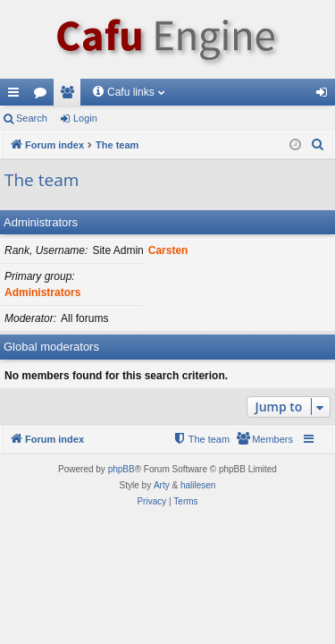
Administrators (41, 222)
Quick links (17, 96)
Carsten (168, 250)
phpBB (121, 469)
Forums (44, 96)
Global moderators (51, 347)
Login (85, 118)
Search (32, 118)
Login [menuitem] (326, 96)
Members (71, 96)
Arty (162, 485)
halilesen (198, 485)
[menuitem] (318, 145)
